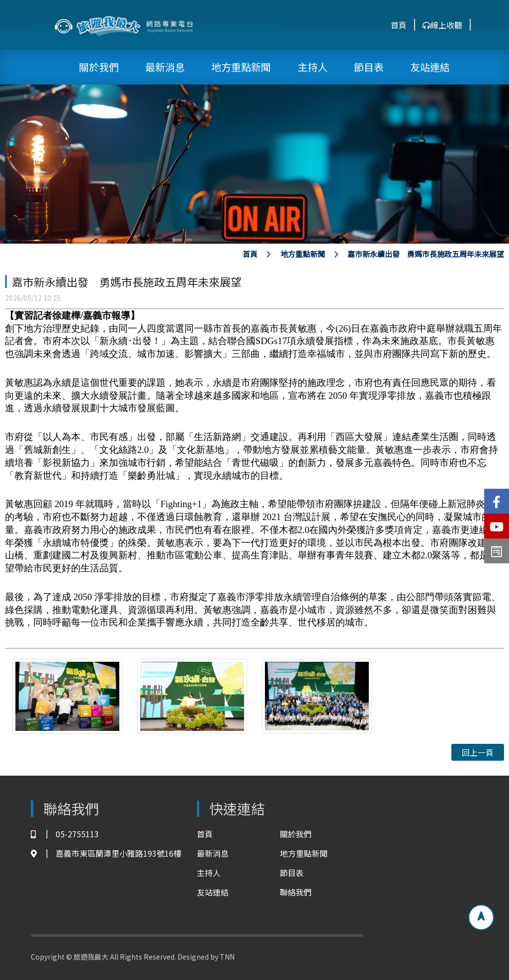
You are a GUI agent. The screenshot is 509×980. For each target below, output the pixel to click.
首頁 (399, 25)
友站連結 (430, 67)
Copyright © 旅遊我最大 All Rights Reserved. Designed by (125, 957)
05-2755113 (65, 834)
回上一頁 (478, 752)
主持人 (313, 67)
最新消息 (165, 67)
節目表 (369, 67)
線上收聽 (442, 25)
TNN (227, 957)
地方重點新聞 (241, 67)
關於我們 (99, 67)
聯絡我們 (296, 892)
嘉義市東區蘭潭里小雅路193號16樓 (106, 853)
